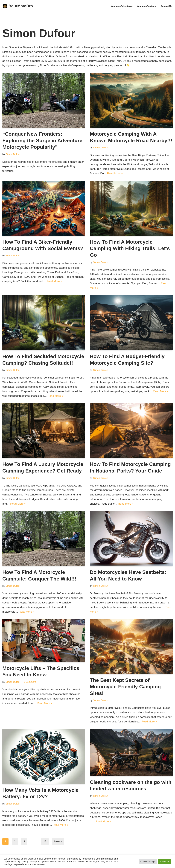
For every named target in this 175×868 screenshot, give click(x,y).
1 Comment (30, 682)
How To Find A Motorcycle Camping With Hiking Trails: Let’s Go (130, 248)
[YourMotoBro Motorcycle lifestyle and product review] (18, 6)
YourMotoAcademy (147, 6)
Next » (58, 842)
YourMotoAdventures (122, 6)
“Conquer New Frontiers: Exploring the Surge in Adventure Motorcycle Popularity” (42, 140)
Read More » (115, 173)
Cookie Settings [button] (148, 862)
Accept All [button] (165, 862)
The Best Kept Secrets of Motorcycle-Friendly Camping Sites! (125, 687)
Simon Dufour (13, 154)
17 (45, 842)
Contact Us (166, 6)
